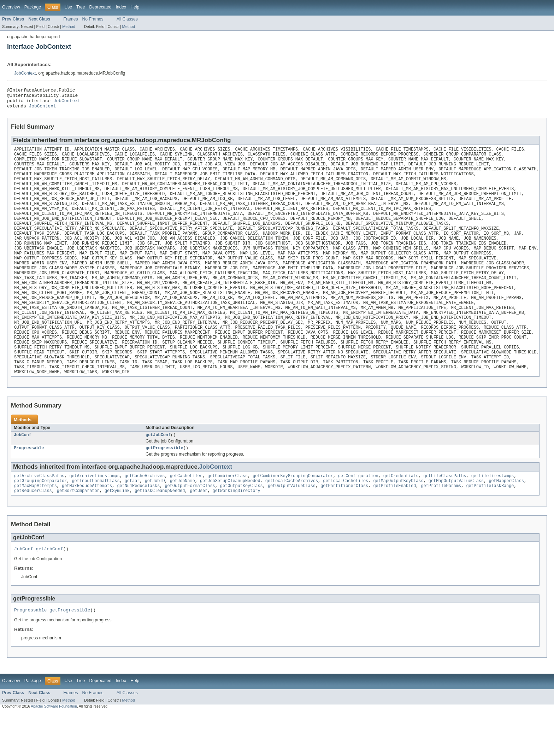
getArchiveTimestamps (94, 515)
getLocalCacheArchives (292, 520)
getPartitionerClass (344, 526)
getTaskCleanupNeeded (160, 532)
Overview (11, 7)
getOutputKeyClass (241, 526)
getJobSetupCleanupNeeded (230, 520)
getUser (199, 532)
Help (135, 7)
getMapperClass (506, 520)
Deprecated (101, 7)
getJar (132, 520)
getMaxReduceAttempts (87, 526)
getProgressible (164, 486)
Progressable (29, 486)
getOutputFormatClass (190, 526)
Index (121, 7)
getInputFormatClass (96, 520)
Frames (70, 19)
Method (69, 27)
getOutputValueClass (292, 526)
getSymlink (117, 532)
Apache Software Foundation (54, 749)
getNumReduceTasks (138, 526)
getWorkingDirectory (236, 532)
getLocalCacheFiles (346, 520)
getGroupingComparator (40, 520)
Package (33, 7)
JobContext (25, 73)
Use (68, 7)
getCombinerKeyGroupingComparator (293, 515)
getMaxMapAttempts (36, 526)
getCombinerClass (228, 515)
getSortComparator (78, 532)
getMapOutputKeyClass (398, 520)
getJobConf (158, 472)
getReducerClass (33, 532)
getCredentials (401, 515)
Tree (81, 7)
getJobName (182, 520)
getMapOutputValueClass (456, 520)
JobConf (23, 472)
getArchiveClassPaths (39, 515)
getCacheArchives (145, 515)
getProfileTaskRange (490, 526)
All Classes (127, 19)
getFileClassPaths (445, 515)
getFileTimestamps (492, 515)
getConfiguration (358, 515)
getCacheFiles (186, 515)
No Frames (93, 19)
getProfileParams (441, 526)
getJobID (155, 520)
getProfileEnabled (394, 526)
